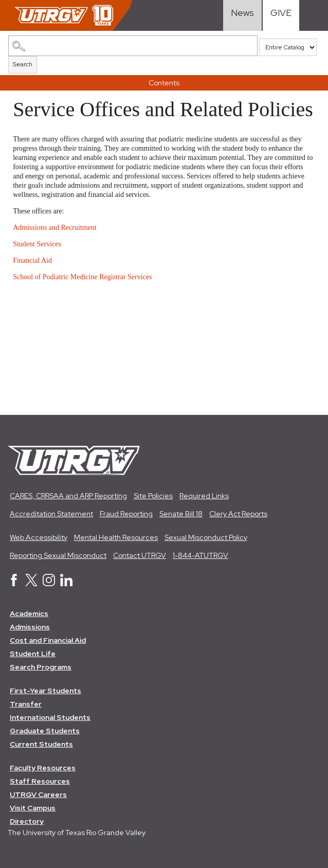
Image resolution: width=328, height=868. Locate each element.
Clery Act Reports (238, 514)
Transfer (26, 704)
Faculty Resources (43, 768)
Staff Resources (40, 781)
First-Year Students (45, 691)
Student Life (33, 654)
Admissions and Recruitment (55, 228)
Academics (29, 613)
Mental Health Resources (116, 537)
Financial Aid (33, 260)
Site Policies (153, 496)
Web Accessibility (39, 537)
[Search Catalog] (133, 46)
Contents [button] (164, 83)
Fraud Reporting (126, 514)
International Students (50, 717)
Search (23, 64)
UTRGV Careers (38, 794)
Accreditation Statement (51, 514)
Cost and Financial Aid (48, 640)
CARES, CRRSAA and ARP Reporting (68, 496)
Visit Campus (33, 808)
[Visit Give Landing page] (281, 15)
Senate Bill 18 (181, 514)
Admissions (30, 627)
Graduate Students (45, 731)
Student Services (38, 244)
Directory (27, 821)
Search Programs (41, 667)
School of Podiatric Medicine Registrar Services (83, 277)
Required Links (204, 496)
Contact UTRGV (140, 555)
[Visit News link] (242, 15)
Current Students (41, 744)
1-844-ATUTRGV (201, 555)
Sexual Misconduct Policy (206, 537)
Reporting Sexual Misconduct (58, 555)
